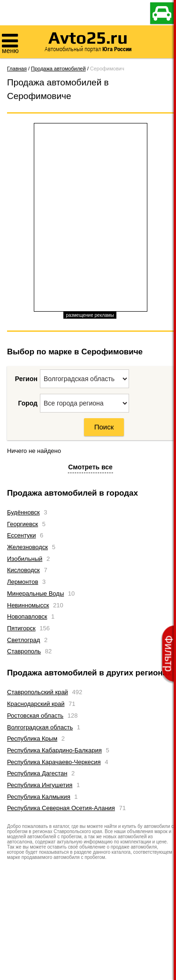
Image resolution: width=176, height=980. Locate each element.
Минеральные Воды (35, 593)
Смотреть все (90, 467)
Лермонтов (23, 582)
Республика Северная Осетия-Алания (61, 808)
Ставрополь (24, 651)
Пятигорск (21, 628)
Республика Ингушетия (40, 785)
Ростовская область (35, 716)
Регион (26, 379)
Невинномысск (28, 605)
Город (28, 403)
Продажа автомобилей (58, 69)
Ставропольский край (38, 692)
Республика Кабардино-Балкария (54, 750)
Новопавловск (27, 616)
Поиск (104, 427)
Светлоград (23, 640)
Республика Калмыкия (39, 797)
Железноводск (27, 547)
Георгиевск (23, 524)
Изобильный (25, 559)
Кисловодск (23, 570)
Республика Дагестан (37, 773)
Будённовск (23, 512)
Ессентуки (21, 535)
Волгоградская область (40, 727)
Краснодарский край (36, 704)
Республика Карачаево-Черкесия (54, 762)
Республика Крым (32, 739)
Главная (17, 69)
